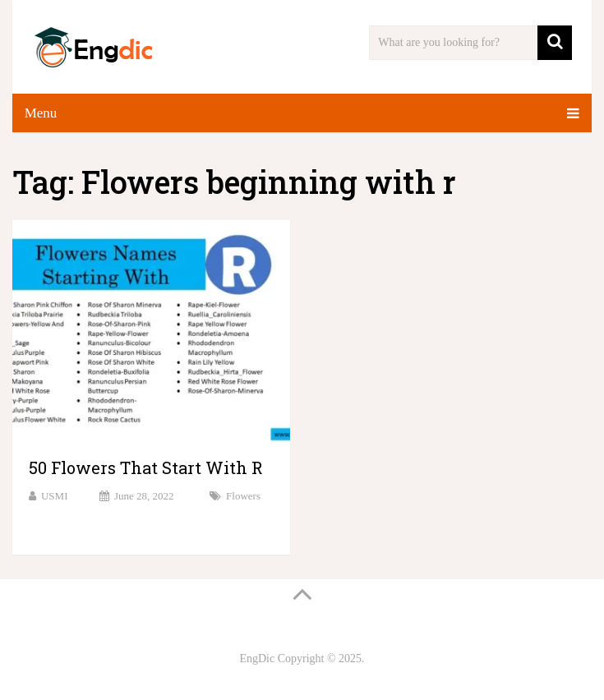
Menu (41, 113)
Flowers (243, 496)
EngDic (257, 659)
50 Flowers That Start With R (146, 467)
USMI (55, 496)
